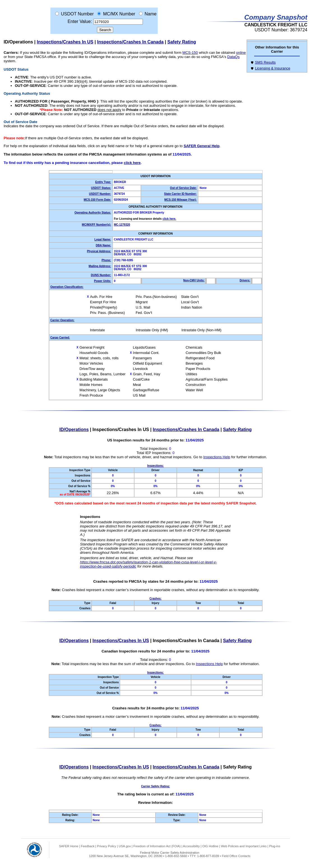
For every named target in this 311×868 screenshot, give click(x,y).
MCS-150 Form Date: (98, 200)
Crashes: (156, 599)
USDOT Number (77, 14)
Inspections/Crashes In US (65, 42)
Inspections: (156, 466)
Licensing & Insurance (273, 68)
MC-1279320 (122, 225)
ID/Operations (18, 42)
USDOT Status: (101, 188)
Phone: (106, 260)
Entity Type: (103, 182)
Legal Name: (103, 239)
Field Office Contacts (236, 856)
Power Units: (102, 281)
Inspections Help (217, 457)
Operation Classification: (67, 287)
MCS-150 (190, 53)
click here (132, 163)
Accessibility (191, 846)
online (241, 53)
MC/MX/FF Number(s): (96, 225)
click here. (169, 219)
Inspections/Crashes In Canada (130, 42)
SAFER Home (69, 846)
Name (151, 14)
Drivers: (245, 280)
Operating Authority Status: (93, 213)
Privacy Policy (106, 846)
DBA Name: (104, 245)
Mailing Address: (100, 266)
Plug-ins (275, 846)
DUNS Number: (101, 275)
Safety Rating (182, 42)
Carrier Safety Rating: (156, 786)
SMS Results (265, 62)
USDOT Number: (100, 194)
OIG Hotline (210, 846)
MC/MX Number (119, 14)
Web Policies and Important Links (244, 846)
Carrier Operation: (62, 320)
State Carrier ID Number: (181, 194)
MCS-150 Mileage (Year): (181, 200)
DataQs (233, 57)
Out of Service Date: (184, 188)
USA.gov (125, 846)
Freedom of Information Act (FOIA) (157, 846)
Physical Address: (99, 251)
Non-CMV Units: (194, 280)
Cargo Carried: (60, 338)
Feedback (88, 846)
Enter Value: (80, 21)
